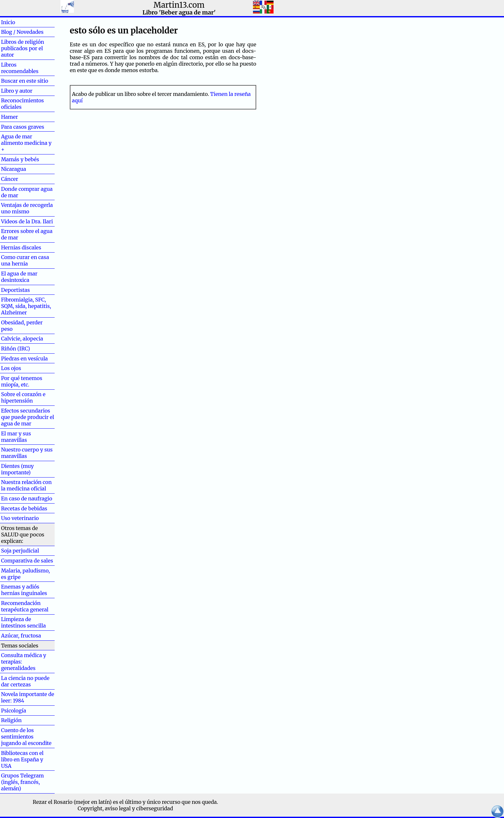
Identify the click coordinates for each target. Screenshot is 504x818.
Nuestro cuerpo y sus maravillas (27, 453)
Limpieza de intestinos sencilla (23, 622)
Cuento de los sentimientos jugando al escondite (26, 737)
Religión (11, 720)
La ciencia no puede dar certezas (25, 681)
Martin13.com (179, 5)
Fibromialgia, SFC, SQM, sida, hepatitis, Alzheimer (26, 306)
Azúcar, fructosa (21, 636)
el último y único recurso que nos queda (168, 802)
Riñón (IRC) (15, 349)
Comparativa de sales (27, 561)
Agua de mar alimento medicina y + (26, 143)
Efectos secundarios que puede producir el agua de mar (27, 417)
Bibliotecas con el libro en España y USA (22, 759)
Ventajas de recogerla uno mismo (27, 208)
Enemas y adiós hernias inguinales (24, 590)
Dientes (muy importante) (17, 469)
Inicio (18, 22)
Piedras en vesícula (24, 358)
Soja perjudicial (20, 551)
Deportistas (15, 290)
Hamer (20, 117)
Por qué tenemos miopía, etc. (22, 381)
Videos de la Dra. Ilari (27, 221)
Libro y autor (17, 91)
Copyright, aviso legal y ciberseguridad (126, 808)
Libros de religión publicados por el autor (22, 48)
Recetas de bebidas (24, 508)
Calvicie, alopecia (22, 339)
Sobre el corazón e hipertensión (23, 397)
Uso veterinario (20, 518)
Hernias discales (21, 247)
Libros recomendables (20, 68)
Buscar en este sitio (25, 81)
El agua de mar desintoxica (19, 277)
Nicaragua (14, 169)
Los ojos (11, 368)
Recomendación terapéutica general (25, 606)
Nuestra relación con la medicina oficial (26, 485)
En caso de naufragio (27, 498)
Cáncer (20, 179)
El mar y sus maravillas (16, 437)
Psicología (14, 711)
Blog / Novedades (22, 32)
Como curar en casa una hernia (25, 260)
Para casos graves (22, 127)
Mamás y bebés (20, 159)
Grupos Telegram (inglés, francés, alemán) (22, 782)
